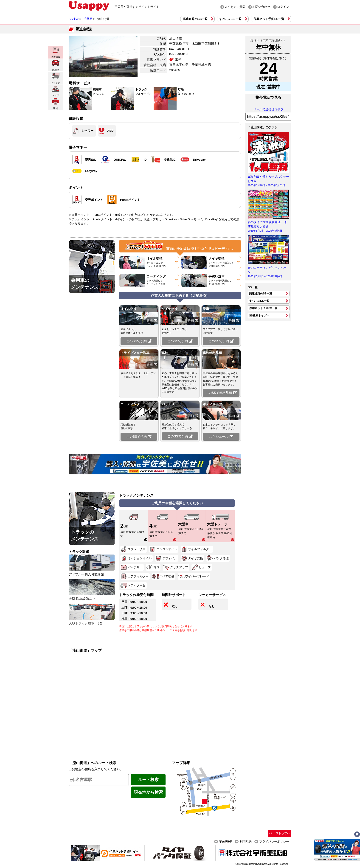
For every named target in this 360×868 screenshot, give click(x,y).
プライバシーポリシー (274, 841)
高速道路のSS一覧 (195, 19)
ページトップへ (280, 833)
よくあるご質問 (235, 7)
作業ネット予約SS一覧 (269, 19)
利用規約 (246, 841)
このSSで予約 (139, 341)
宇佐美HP (226, 841)
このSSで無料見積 (221, 393)
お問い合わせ (261, 7)
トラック (56, 78)
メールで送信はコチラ (268, 109)
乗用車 (56, 65)
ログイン (283, 7)
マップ (56, 91)
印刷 (56, 104)
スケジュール (221, 437)
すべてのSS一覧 (230, 19)
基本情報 (56, 52)
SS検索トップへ (259, 316)
